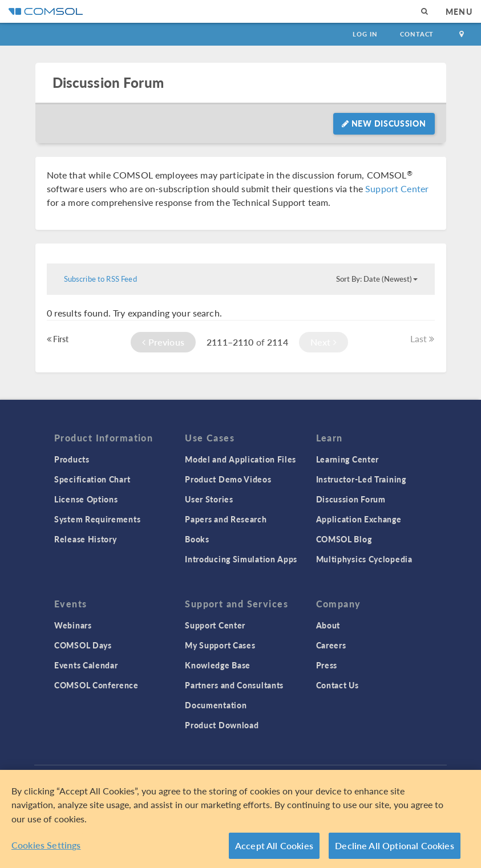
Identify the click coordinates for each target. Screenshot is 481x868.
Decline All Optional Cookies (395, 845)
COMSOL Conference (96, 685)
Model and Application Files (241, 459)
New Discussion (384, 123)
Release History (86, 539)
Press (327, 665)
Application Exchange (359, 519)
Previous (163, 342)
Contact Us (337, 685)
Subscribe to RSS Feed (100, 279)
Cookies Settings (46, 845)
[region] (241, 819)
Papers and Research (226, 519)
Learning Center (348, 459)
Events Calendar (86, 665)
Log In (365, 34)
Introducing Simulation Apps (241, 559)
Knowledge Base (218, 665)
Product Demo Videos (228, 479)
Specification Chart (92, 479)
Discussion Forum (108, 82)
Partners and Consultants (234, 685)
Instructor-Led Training (361, 479)
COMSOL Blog (344, 539)
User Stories (209, 499)
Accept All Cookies (274, 845)
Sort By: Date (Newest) (377, 279)
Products (72, 459)
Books (197, 539)
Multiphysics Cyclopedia (364, 559)
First (58, 339)
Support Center (397, 188)
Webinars (73, 625)
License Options (86, 499)
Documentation (216, 705)
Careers (331, 645)
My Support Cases (220, 645)
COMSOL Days (83, 645)
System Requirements (97, 519)
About (328, 625)
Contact (417, 34)
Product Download (222, 725)
